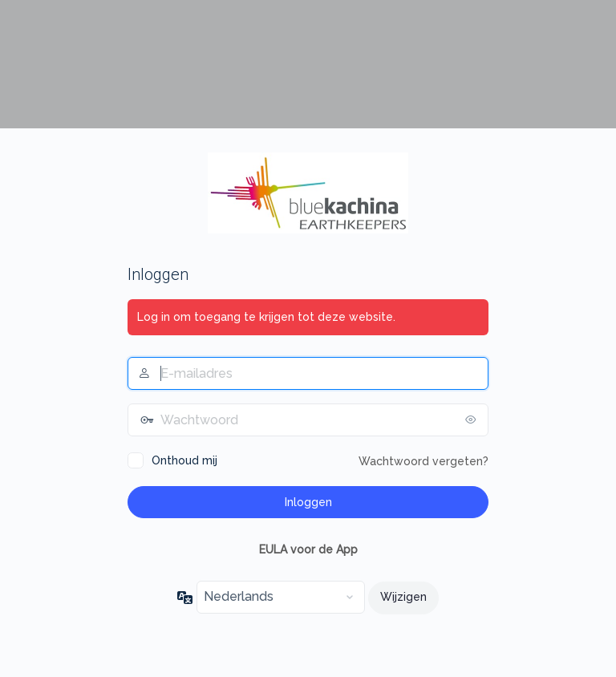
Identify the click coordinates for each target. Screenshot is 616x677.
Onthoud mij (184, 460)
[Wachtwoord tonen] (472, 420)
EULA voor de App (308, 549)
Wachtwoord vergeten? (423, 461)
